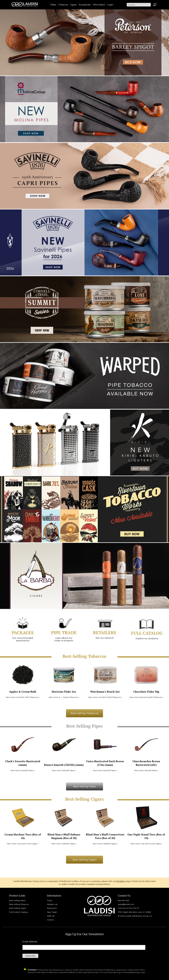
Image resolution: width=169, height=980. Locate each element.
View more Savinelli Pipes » (23, 770)
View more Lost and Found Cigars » (23, 844)
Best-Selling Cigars (84, 860)
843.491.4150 (124, 900)
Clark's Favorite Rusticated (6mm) (23, 763)
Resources (52, 908)
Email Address (30, 942)
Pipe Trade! (52, 912)
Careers (51, 920)
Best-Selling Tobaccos (85, 713)
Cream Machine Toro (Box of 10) (23, 836)
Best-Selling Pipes (84, 786)
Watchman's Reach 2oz (105, 692)
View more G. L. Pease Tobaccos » (64, 697)
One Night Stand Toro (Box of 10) (146, 836)
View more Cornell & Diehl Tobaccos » (23, 697)
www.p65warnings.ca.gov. (135, 972)
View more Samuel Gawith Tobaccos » (146, 697)
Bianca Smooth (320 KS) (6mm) (64, 765)
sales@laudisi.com (126, 904)
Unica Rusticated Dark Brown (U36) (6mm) (105, 763)
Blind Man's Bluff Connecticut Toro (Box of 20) (105, 836)
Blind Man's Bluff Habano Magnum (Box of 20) (64, 836)
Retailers (121, 881)
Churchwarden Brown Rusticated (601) (146, 763)
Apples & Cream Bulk (23, 692)
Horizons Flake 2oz (64, 692)
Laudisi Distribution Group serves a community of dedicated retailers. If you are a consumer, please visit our (65, 881)
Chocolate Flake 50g (146, 692)
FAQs (50, 900)
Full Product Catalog (18, 912)
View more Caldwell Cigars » (64, 844)
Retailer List (52, 904)
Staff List (51, 916)
